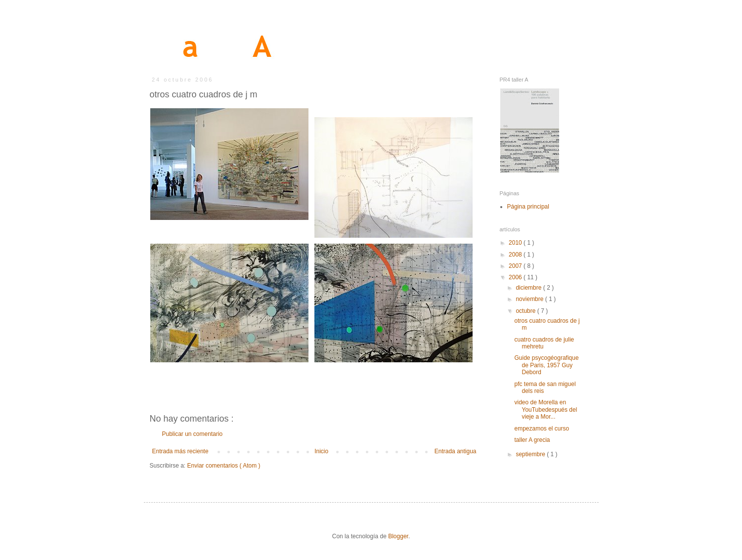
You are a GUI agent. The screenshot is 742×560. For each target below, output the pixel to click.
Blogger (398, 536)
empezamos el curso (542, 429)
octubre (526, 311)
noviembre (530, 299)
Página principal (528, 207)
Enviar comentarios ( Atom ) (224, 466)
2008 (516, 255)
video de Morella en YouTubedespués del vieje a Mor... (546, 409)
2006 (516, 277)
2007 (516, 266)
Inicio (321, 451)
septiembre (531, 454)
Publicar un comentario (193, 434)
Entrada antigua (456, 451)
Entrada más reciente (180, 451)
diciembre (529, 288)
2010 (516, 243)
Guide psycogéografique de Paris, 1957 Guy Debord (546, 365)
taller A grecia (532, 440)
